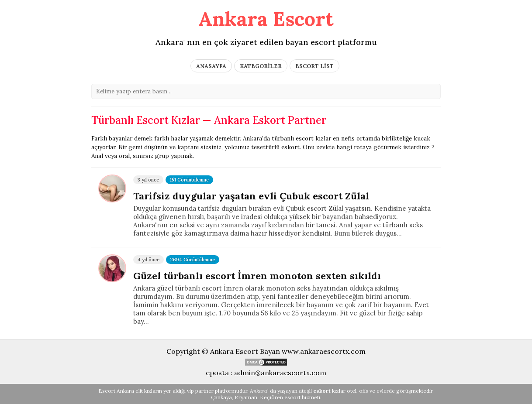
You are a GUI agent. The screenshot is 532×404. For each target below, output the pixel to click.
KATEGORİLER (261, 66)
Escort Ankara (116, 391)
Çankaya (221, 397)
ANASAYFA (211, 66)
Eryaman (246, 397)
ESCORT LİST (314, 66)
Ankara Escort (266, 19)
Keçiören (271, 397)
